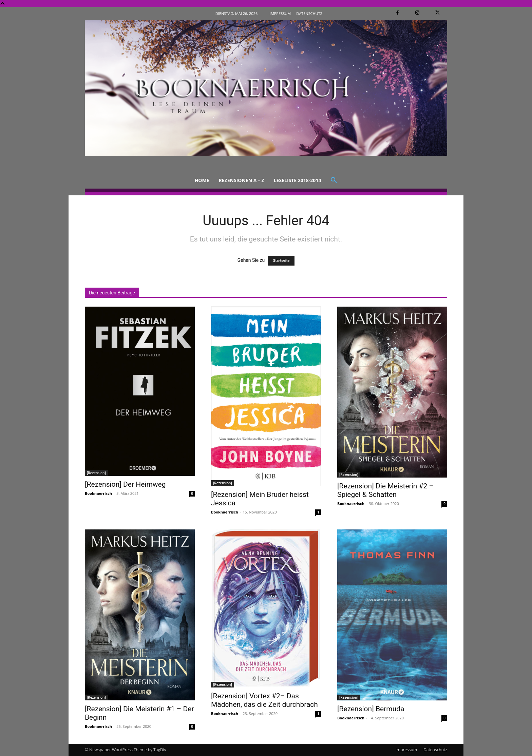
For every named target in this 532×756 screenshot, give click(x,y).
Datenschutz (435, 750)
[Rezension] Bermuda (371, 709)
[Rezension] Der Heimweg (125, 484)
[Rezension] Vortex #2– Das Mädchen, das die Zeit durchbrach (264, 700)
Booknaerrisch (98, 493)
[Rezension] (96, 473)
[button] (334, 180)
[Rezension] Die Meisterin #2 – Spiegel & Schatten (385, 490)
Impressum (406, 750)
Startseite (281, 261)
